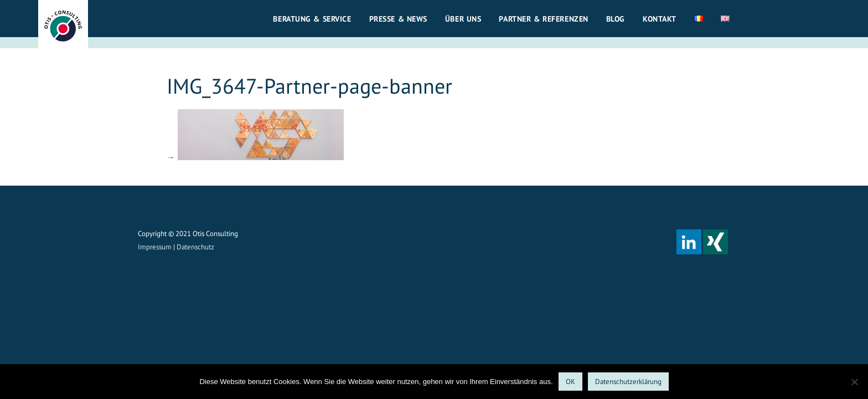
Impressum (155, 247)
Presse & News (398, 19)
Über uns (463, 19)
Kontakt (660, 19)
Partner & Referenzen (543, 19)
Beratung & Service (312, 19)
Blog (616, 19)
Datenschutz (195, 247)
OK (570, 382)
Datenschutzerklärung (628, 382)
